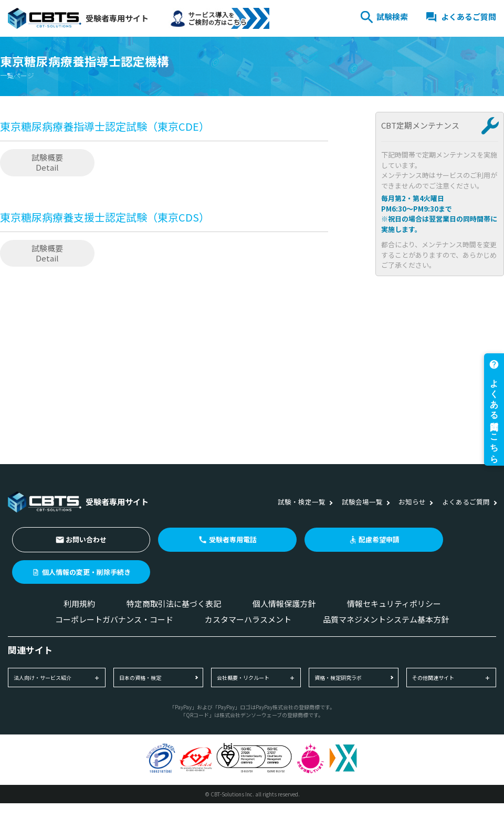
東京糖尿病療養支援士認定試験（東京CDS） (105, 217)
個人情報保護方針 (284, 603)
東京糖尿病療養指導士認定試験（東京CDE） (105, 126)
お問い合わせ (86, 539)
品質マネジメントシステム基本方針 (386, 619)
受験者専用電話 (233, 539)
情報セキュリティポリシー (394, 603)
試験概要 (47, 162)
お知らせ (412, 502)
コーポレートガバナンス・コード (114, 619)
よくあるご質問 (469, 17)
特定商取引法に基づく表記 (174, 603)
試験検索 (392, 17)
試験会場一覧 (362, 502)
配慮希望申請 (379, 539)
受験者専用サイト (78, 18)
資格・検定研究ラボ (338, 678)
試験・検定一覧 (302, 502)
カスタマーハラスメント (248, 619)
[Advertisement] (164, 366)
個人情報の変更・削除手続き (86, 572)
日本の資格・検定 (140, 678)
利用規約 (79, 603)
